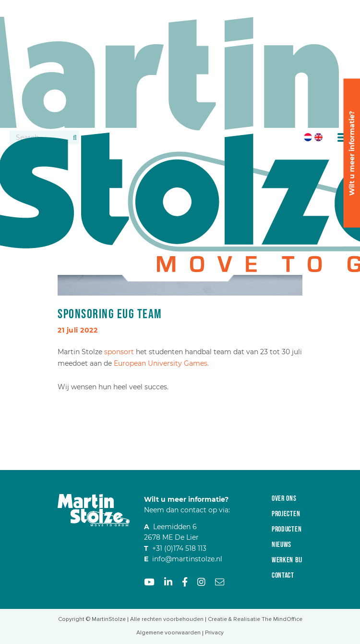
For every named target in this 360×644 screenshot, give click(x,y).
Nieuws (282, 545)
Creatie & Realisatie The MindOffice (255, 619)
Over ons (284, 499)
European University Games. (161, 363)
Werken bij (287, 560)
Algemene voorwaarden (168, 633)
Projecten (286, 514)
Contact (283, 576)
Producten (287, 529)
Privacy (214, 633)
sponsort (119, 352)
